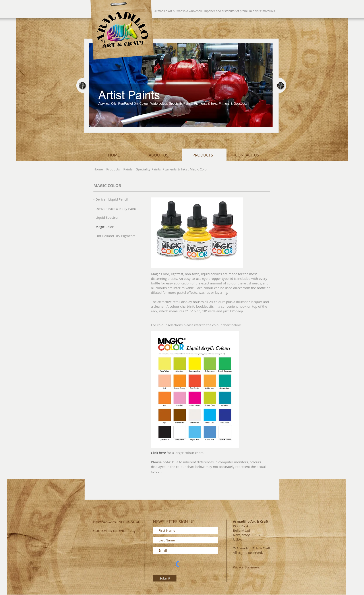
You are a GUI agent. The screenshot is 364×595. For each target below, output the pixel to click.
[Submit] (165, 578)
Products (113, 169)
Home (98, 169)
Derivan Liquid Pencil (112, 199)
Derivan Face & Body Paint (116, 209)
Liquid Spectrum (108, 217)
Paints (128, 169)
